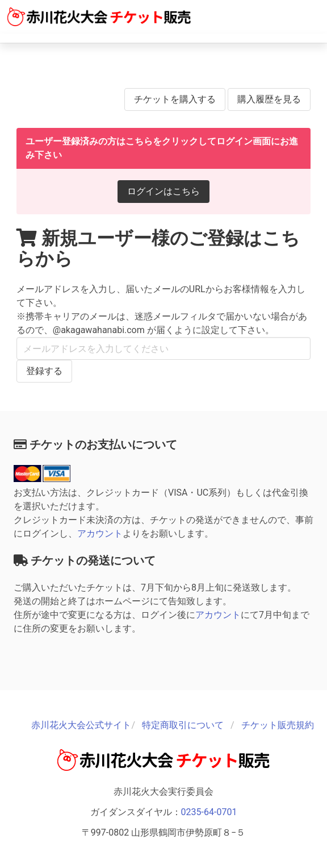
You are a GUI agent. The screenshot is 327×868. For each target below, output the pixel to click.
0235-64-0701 (209, 812)
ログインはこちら (163, 191)
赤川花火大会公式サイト (81, 725)
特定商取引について (183, 725)
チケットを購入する (175, 99)
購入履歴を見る (269, 99)
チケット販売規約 (278, 725)
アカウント (100, 533)
